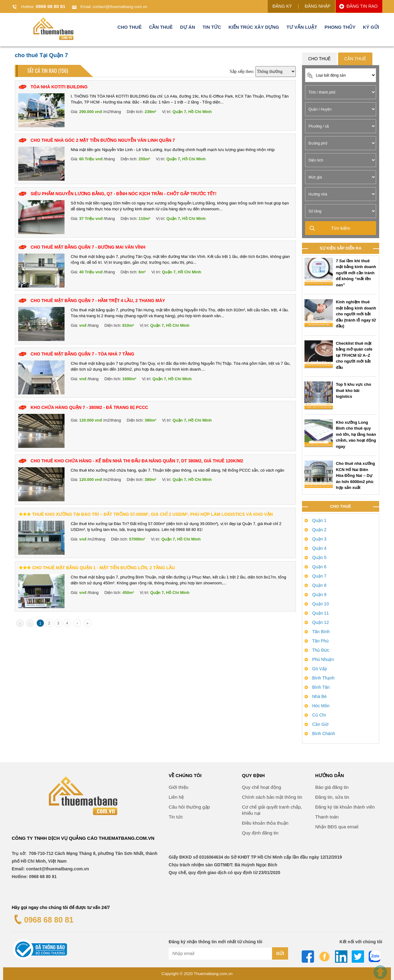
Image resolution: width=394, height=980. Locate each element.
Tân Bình (321, 632)
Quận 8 (319, 585)
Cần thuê (161, 29)
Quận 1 (319, 520)
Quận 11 (321, 613)
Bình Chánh (324, 734)
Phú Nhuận (323, 659)
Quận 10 (321, 604)
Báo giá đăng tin (332, 787)
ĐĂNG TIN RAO (362, 6)
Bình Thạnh (323, 678)
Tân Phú (320, 641)
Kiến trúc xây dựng (254, 29)
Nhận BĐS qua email (337, 827)
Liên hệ (176, 797)
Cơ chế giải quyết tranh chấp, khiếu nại (272, 810)
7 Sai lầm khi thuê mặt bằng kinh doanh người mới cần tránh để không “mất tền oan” (356, 273)
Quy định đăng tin (260, 833)
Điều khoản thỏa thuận (265, 823)
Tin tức (212, 29)
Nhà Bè (319, 696)
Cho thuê (129, 29)
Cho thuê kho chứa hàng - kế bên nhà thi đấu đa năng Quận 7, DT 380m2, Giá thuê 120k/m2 (137, 461)
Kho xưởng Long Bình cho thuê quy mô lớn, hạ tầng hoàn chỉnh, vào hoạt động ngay (356, 434)
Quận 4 (319, 548)
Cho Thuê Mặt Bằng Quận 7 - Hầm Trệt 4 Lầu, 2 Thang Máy (98, 301)
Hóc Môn (321, 706)
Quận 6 (319, 567)
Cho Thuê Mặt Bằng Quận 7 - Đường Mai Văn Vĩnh (88, 247)
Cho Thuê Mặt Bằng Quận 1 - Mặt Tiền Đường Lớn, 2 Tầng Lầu (103, 568)
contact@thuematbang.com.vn (120, 7)
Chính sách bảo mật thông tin (272, 797)
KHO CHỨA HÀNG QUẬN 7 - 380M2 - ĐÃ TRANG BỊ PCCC (89, 407)
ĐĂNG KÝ (282, 6)
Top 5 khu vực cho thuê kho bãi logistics (354, 390)
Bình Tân (321, 687)
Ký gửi (371, 29)
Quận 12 (321, 622)
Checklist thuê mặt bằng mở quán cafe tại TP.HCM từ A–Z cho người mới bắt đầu (354, 355)
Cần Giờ (320, 724)
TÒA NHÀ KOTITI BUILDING (59, 87)
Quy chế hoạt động (262, 787)
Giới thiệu (178, 787)
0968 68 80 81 (51, 6)
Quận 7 (319, 576)
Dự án (188, 29)
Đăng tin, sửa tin (332, 797)
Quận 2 (319, 530)
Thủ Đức (321, 650)
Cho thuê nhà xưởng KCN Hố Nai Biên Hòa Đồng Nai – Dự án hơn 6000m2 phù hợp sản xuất (356, 475)
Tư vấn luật (302, 29)
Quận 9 (319, 595)
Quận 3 (319, 539)
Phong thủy (340, 29)
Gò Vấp (320, 669)
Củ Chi (319, 715)
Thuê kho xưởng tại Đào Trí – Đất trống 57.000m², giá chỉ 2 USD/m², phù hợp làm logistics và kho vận (153, 514)
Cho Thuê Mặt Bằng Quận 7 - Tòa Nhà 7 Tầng (82, 354)
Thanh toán (327, 817)
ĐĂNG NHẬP (318, 6)
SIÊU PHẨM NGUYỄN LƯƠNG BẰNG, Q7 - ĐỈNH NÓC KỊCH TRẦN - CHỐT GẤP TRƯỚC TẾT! (124, 194)
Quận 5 (319, 557)
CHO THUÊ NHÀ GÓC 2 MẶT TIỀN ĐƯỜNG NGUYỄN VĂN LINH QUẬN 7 (103, 140)
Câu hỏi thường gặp (189, 807)
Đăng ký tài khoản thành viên (345, 807)
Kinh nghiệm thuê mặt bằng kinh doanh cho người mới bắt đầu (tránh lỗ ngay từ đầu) (356, 314)
